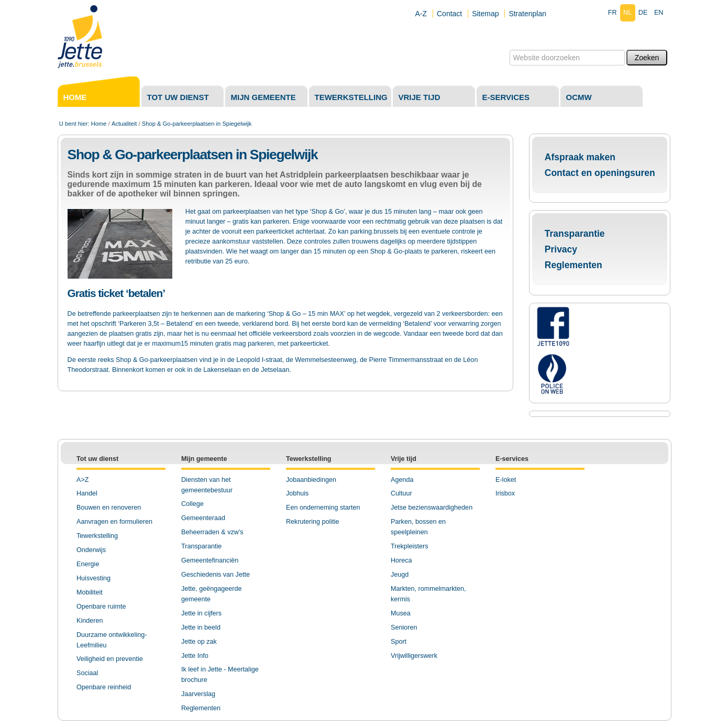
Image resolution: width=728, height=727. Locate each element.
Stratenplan (527, 14)
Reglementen (573, 265)
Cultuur (401, 493)
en (659, 13)
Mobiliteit (90, 592)
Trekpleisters (410, 546)
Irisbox (505, 493)
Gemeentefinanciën (210, 560)
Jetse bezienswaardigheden (432, 508)
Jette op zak (199, 642)
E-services (506, 97)
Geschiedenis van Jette (216, 575)
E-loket (506, 480)
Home (75, 97)
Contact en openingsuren (600, 173)
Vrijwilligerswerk (414, 656)
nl (627, 13)
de (643, 13)
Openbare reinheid (104, 687)
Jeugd (400, 575)
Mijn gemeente (263, 97)
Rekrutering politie (313, 522)
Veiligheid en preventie (110, 659)
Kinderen (90, 621)
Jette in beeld (201, 627)
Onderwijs (91, 550)
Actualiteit (124, 124)
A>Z (82, 480)
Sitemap (485, 14)
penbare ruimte (104, 607)
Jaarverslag (198, 694)
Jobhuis (297, 493)
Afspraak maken (580, 157)
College (192, 504)
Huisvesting (93, 578)
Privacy (561, 249)
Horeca (401, 560)
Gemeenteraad (203, 518)
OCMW (579, 97)
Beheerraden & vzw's (212, 532)
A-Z (421, 14)
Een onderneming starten (323, 508)
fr (613, 13)
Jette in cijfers (201, 613)
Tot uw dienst (178, 97)
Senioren (404, 627)
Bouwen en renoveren (109, 508)
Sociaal (87, 673)
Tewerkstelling (351, 97)
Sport (399, 642)
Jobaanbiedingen (311, 480)
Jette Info (195, 656)
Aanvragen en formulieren (114, 522)
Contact (449, 14)
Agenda (402, 480)
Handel (87, 493)
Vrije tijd (420, 97)
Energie (88, 564)
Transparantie (575, 234)
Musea (401, 613)
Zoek (509, 49)
